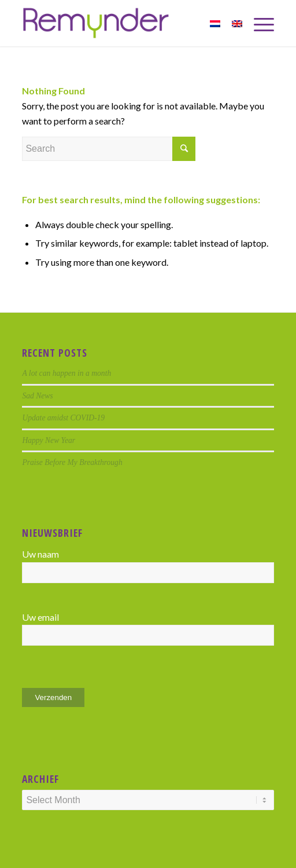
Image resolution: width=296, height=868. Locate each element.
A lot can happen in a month (66, 373)
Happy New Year (49, 440)
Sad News (37, 396)
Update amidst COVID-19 (63, 418)
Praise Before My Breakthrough (72, 462)
